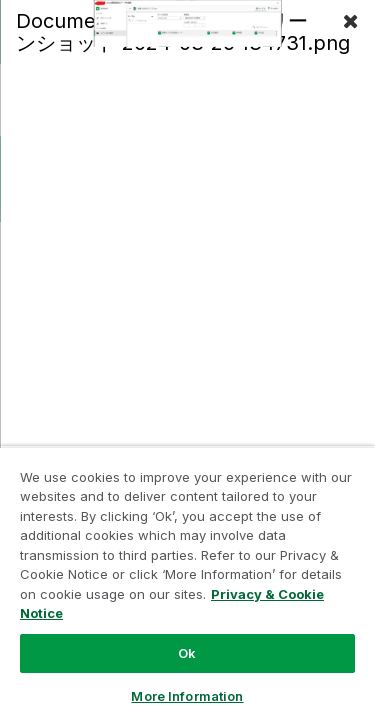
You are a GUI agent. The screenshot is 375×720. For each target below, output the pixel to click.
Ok (187, 653)
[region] (187, 583)
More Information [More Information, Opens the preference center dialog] (187, 696)
